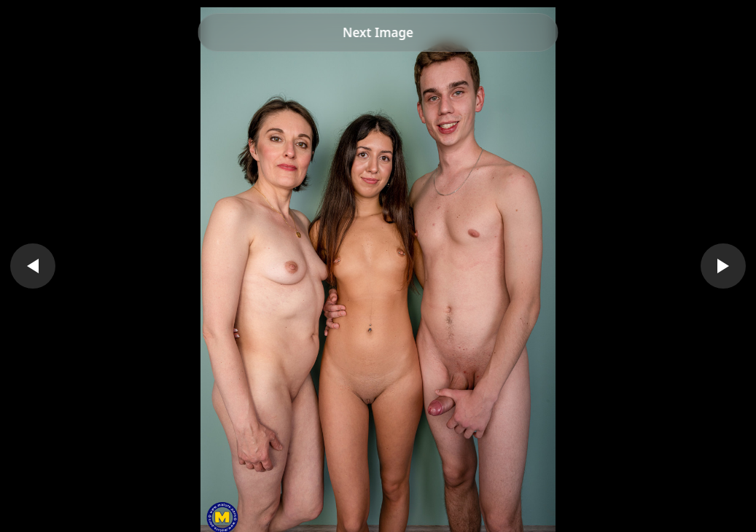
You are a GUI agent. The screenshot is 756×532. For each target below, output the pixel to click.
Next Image (378, 32)
